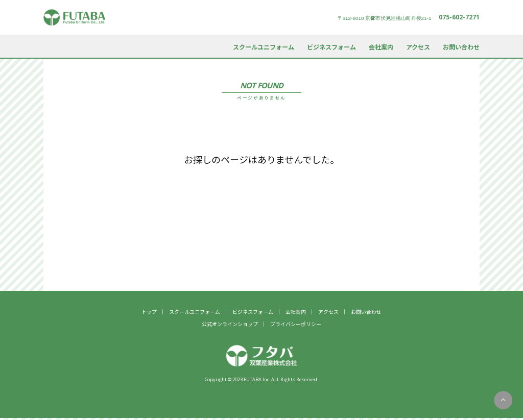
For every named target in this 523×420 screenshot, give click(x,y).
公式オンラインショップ (230, 324)
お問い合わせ (461, 47)
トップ (149, 312)
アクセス (418, 47)
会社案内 (381, 47)
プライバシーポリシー (296, 324)
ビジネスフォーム (331, 47)
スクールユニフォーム (264, 47)
